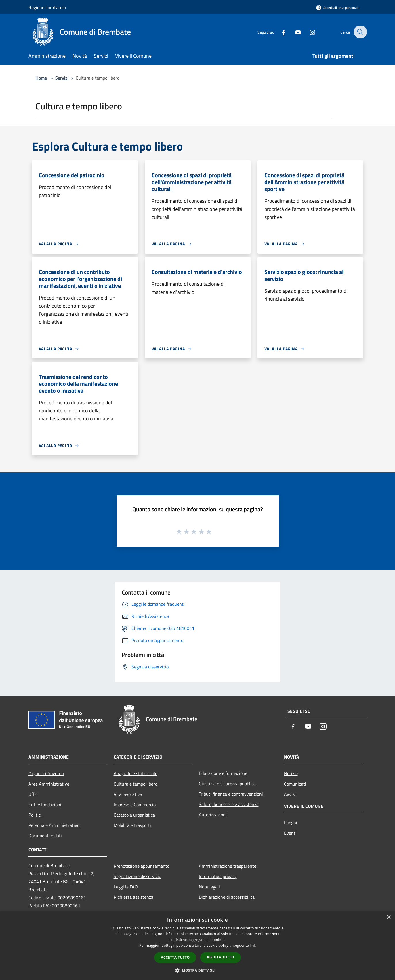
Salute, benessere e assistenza (229, 804)
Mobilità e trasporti (132, 825)
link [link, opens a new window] (253, 945)
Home (41, 78)
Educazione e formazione (223, 773)
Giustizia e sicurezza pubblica (227, 784)
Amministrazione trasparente (228, 866)
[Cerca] (360, 32)
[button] (198, 970)
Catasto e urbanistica (134, 815)
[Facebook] (280, 32)
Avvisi (290, 794)
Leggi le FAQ (126, 887)
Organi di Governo (46, 773)
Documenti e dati (45, 836)
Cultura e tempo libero (136, 784)
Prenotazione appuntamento (142, 866)
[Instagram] (309, 32)
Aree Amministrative (49, 784)
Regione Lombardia (47, 7)
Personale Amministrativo (54, 825)
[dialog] (198, 946)
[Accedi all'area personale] (338, 8)
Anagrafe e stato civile (136, 773)
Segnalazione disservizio (137, 876)
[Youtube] (294, 32)
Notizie (291, 773)
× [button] (389, 918)
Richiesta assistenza (133, 897)
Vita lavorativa (128, 794)
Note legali (209, 887)
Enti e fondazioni (45, 805)
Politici (35, 815)
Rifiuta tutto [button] (221, 957)
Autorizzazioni (213, 815)
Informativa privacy (218, 876)
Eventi (290, 833)
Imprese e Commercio (135, 805)
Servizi (62, 78)
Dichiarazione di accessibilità (227, 897)
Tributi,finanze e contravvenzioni (231, 794)
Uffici (34, 794)
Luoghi (291, 823)
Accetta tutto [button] (175, 957)
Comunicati (295, 784)
